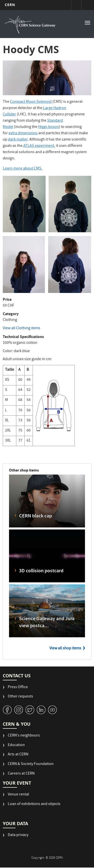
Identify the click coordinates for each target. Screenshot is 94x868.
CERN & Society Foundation (31, 764)
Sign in (76, 5)
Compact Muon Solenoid (31, 102)
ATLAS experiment (39, 146)
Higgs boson (49, 127)
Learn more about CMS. (23, 169)
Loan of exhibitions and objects (34, 804)
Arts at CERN (18, 755)
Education (16, 745)
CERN (10, 5)
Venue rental (18, 795)
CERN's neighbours (24, 736)
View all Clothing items (22, 328)
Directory (86, 5)
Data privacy (18, 835)
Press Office (18, 688)
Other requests (20, 697)
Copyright (38, 858)
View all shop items (65, 649)
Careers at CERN (21, 774)
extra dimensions (23, 133)
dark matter (18, 140)
